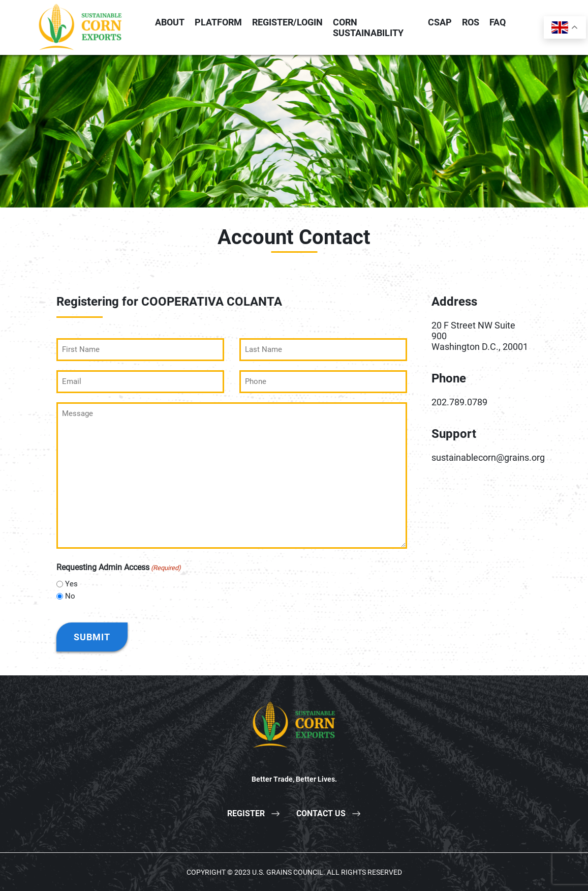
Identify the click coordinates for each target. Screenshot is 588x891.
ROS (471, 22)
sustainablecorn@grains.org (488, 457)
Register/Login (287, 22)
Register (246, 813)
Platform (218, 22)
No (70, 596)
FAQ (498, 22)
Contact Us (321, 813)
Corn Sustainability (368, 27)
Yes (71, 583)
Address (454, 302)
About (170, 22)
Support (454, 434)
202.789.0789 (459, 402)
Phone (449, 378)
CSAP (440, 22)
